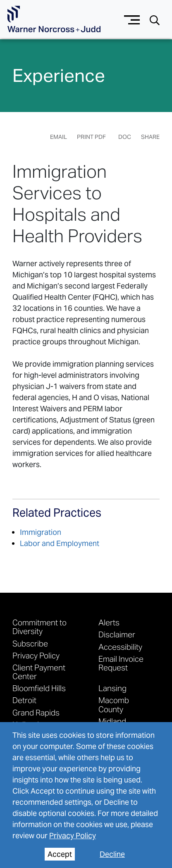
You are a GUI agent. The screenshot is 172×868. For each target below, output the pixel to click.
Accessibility (120, 647)
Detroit (24, 700)
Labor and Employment (60, 543)
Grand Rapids (36, 712)
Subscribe (30, 643)
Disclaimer (117, 634)
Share (150, 137)
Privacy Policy (36, 655)
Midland (112, 721)
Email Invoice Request (121, 663)
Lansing (112, 688)
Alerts (109, 622)
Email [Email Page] (59, 137)
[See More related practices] (57, 516)
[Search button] (155, 20)
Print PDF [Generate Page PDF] (91, 137)
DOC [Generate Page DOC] (125, 137)
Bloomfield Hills (39, 688)
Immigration (41, 532)
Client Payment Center (39, 672)
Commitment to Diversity (39, 627)
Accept (60, 854)
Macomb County (114, 704)
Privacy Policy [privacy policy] (73, 836)
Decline (112, 854)
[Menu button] (132, 19)
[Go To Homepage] (54, 19)
